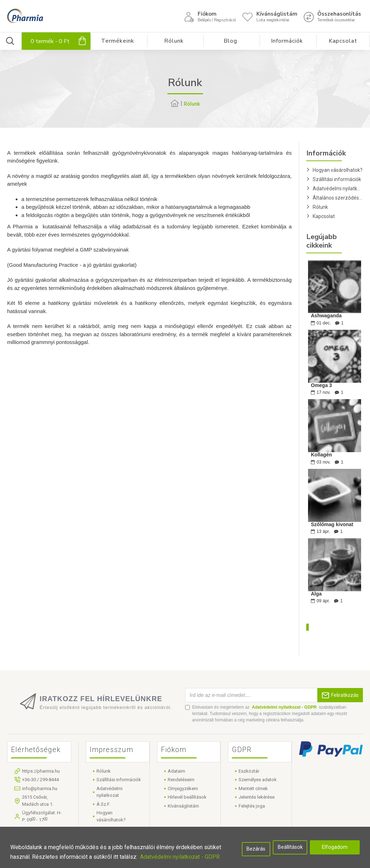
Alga (316, 594)
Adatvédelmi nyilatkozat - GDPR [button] (180, 857)
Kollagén (321, 455)
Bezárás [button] (256, 849)
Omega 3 (321, 385)
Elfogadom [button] (335, 847)
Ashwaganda (326, 316)
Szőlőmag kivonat (332, 525)
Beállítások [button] (290, 847)
